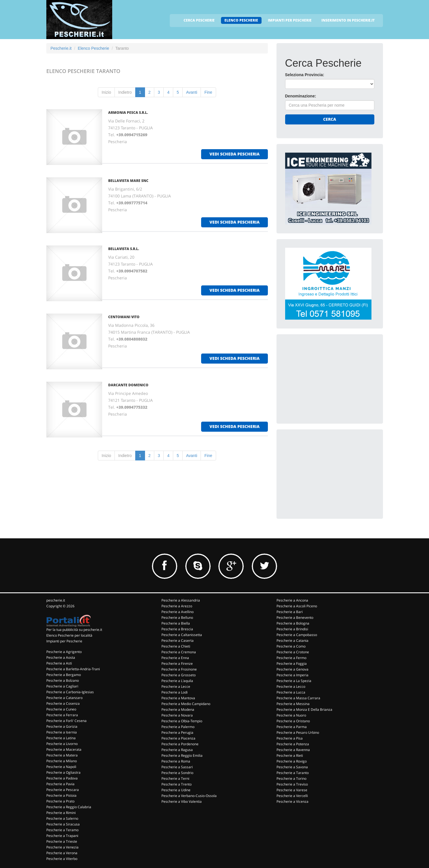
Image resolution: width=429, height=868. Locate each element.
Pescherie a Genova (292, 669)
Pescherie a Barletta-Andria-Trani (73, 669)
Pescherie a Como (291, 646)
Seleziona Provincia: (305, 75)
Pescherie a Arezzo (177, 606)
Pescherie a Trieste (62, 841)
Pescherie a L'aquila (177, 681)
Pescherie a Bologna (293, 623)
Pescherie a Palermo (178, 727)
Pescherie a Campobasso (297, 635)
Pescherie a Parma (292, 727)
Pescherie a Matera (62, 755)
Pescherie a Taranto (293, 773)
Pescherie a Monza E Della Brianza (304, 709)
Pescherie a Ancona (292, 600)
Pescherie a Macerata (64, 749)
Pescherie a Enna (175, 658)
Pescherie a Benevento (295, 618)
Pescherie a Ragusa (177, 750)
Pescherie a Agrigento (64, 652)
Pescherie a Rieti (290, 755)
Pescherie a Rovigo (292, 761)
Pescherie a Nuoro (291, 715)
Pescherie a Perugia (177, 732)
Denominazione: (301, 96)
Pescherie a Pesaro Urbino (298, 732)
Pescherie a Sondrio (177, 773)
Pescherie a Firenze (177, 664)
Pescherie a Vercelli (292, 796)
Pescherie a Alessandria (181, 600)
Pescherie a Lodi (175, 692)
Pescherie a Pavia (60, 784)
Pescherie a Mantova (178, 698)
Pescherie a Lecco (291, 686)
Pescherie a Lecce (176, 686)
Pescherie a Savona (292, 767)
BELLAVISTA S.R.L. (124, 249)
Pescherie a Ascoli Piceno (297, 606)
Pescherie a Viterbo (62, 859)
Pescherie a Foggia (292, 664)
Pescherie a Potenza (293, 744)
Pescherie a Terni (175, 778)
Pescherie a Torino (291, 778)
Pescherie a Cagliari (62, 686)
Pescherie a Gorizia (62, 726)
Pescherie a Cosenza (63, 703)
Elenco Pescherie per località (69, 635)
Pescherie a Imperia (292, 675)
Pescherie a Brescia (177, 629)
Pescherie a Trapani (62, 836)
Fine (208, 92)
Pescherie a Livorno (62, 744)
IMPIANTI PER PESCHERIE (290, 20)
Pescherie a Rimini (61, 813)
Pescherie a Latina (61, 738)
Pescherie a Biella (176, 623)
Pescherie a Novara (177, 715)
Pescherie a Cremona (179, 652)
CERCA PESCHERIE (199, 20)
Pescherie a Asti (59, 663)
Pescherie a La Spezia (294, 681)
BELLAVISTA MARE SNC (128, 181)
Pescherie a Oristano (293, 721)
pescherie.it (56, 600)
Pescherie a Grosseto (179, 675)
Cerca (330, 119)
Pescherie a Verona (62, 853)
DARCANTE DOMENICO (128, 385)
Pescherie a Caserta (178, 641)
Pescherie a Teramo (62, 830)
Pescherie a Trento (177, 784)
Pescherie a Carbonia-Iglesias (70, 692)
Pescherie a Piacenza (178, 738)
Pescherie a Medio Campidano (186, 704)
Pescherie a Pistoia (61, 795)
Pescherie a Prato (60, 801)
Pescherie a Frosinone (179, 669)
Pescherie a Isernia (62, 732)
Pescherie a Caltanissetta (182, 635)
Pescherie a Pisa (290, 738)
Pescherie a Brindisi (292, 629)
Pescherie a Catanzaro (64, 698)
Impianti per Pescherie (64, 641)
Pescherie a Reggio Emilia (182, 755)
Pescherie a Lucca (291, 692)
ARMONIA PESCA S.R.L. (128, 113)
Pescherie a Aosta (61, 657)
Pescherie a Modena (178, 709)
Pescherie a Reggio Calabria (69, 807)
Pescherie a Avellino (178, 612)
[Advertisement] (328, 379)
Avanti (192, 92)
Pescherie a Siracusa (63, 824)
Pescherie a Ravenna (293, 750)
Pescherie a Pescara (63, 790)
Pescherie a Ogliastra (63, 772)
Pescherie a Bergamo (64, 675)
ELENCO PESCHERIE (241, 20)
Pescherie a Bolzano (63, 680)
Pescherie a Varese (292, 790)
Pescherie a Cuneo (61, 709)
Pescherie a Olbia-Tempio (182, 721)
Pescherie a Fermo (291, 658)
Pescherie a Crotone (293, 652)
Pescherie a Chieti (176, 646)
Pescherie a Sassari (177, 767)
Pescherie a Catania (292, 641)
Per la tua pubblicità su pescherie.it (74, 630)
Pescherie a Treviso (292, 784)
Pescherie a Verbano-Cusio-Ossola (189, 796)
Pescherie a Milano (62, 761)
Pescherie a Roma (176, 761)
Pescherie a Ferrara (62, 715)
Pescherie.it (61, 48)
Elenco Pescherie (93, 48)
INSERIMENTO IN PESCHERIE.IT (348, 20)
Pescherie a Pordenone (180, 744)
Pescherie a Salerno (62, 818)
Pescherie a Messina (293, 704)
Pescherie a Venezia (62, 847)
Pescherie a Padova (62, 778)
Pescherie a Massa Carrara (298, 698)
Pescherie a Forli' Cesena (66, 721)
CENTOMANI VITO (124, 317)
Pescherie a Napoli (61, 767)
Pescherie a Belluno (177, 618)
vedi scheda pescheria (234, 154)
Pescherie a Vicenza (292, 801)
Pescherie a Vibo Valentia (182, 801)
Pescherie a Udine (176, 790)
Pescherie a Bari (290, 612)
